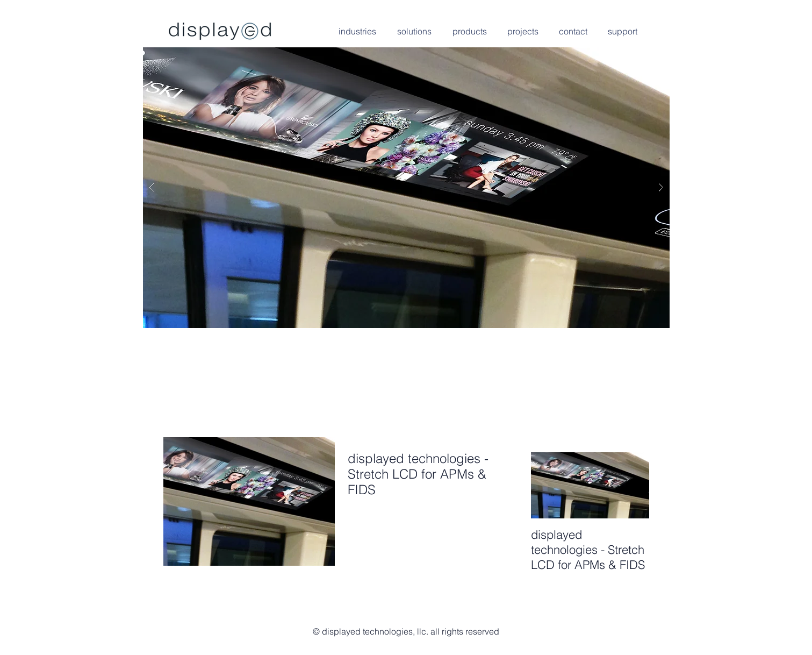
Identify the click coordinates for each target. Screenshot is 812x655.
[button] (406, 188)
